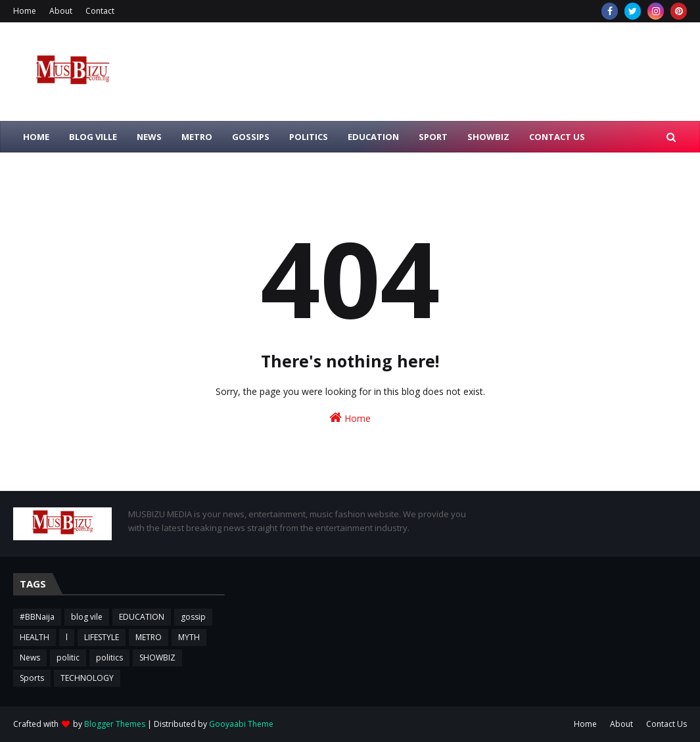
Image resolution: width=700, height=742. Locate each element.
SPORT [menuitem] (433, 137)
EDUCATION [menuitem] (373, 137)
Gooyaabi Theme (241, 724)
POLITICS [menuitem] (309, 137)
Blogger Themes (115, 724)
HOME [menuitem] (36, 137)
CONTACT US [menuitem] (557, 137)
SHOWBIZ (157, 658)
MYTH (189, 637)
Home (25, 11)
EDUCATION (142, 617)
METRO (149, 637)
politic (68, 658)
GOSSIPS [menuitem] (251, 137)
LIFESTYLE (102, 637)
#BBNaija (37, 617)
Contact (100, 11)
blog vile (87, 617)
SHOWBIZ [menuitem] (488, 137)
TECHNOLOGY (87, 678)
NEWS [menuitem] (149, 137)
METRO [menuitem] (197, 137)
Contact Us (666, 724)
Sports (32, 678)
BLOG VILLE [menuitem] (93, 137)
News (30, 658)
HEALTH (35, 637)
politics (109, 658)
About (61, 11)
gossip (193, 617)
